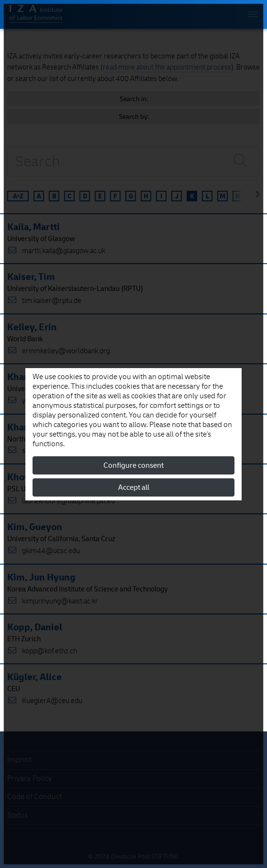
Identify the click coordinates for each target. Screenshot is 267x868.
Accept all (134, 487)
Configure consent (133, 465)
